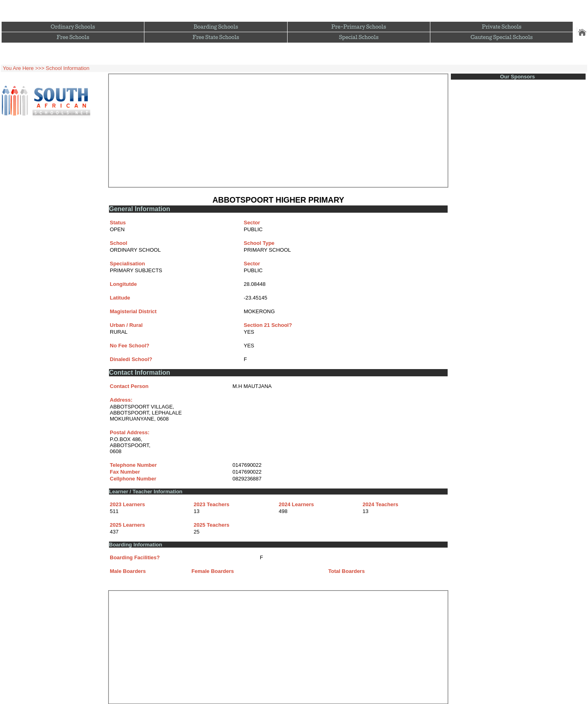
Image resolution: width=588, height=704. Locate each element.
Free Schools (73, 37)
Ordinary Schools (73, 27)
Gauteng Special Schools (502, 37)
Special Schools (359, 37)
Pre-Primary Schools (359, 27)
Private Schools (502, 27)
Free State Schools (216, 37)
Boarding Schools (216, 27)
